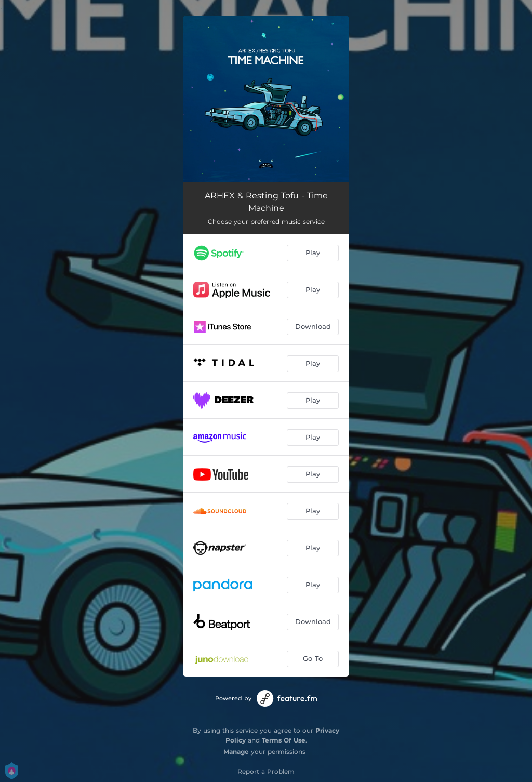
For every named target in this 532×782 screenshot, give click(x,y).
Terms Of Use (284, 740)
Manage (236, 752)
